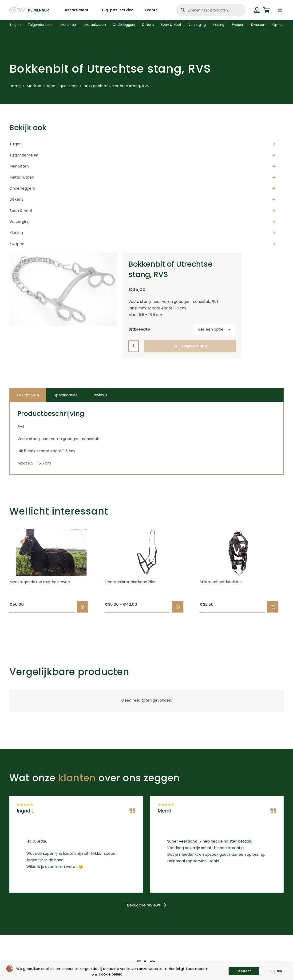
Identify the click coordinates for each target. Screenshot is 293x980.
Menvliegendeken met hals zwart (40, 582)
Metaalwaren (22, 177)
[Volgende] (292, 571)
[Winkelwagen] (266, 10)
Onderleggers (22, 188)
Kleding (16, 233)
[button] (273, 607)
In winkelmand (193, 346)
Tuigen (16, 144)
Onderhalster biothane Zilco (131, 582)
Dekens (16, 199)
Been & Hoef (21, 211)
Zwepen (17, 244)
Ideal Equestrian (62, 86)
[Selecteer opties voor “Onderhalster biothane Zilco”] (178, 607)
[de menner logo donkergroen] (29, 10)
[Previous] (1, 571)
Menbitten (19, 166)
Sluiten (276, 971)
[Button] (257, 10)
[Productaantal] (134, 346)
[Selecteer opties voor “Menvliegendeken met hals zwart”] (83, 607)
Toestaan (244, 971)
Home (15, 86)
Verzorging (20, 222)
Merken (34, 86)
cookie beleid (111, 974)
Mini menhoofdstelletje (221, 582)
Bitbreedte (139, 329)
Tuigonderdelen (24, 155)
